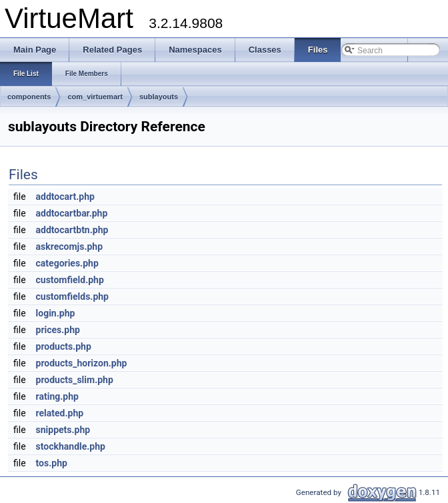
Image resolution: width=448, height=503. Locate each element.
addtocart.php (65, 197)
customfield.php (70, 280)
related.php (60, 413)
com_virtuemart (95, 97)
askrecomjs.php (70, 247)
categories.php (67, 263)
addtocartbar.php (72, 213)
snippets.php (63, 430)
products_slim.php (75, 380)
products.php (64, 346)
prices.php (58, 330)
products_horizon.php (82, 363)
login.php (56, 313)
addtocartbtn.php (72, 230)
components (29, 97)
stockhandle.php (71, 446)
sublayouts (159, 97)
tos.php (52, 463)
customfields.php (72, 296)
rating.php (57, 396)
